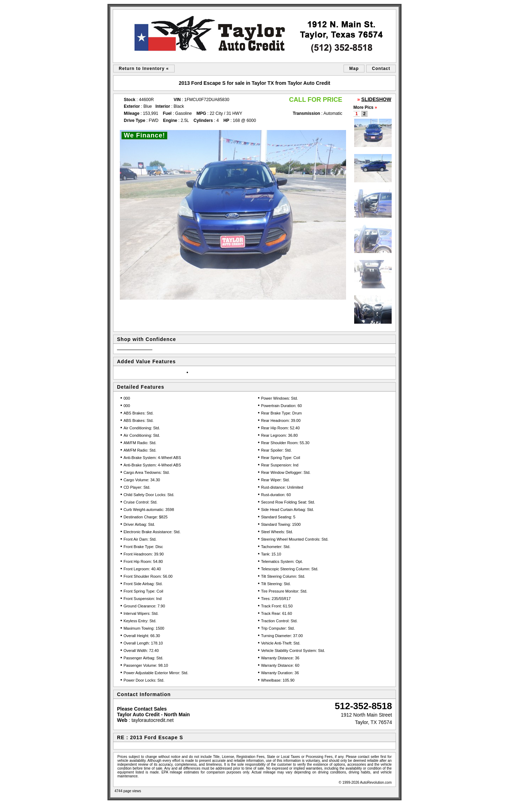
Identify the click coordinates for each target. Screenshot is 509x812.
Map (354, 69)
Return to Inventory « (144, 69)
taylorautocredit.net (153, 720)
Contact (381, 69)
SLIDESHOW (376, 99)
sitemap (116, 805)
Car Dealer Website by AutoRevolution (372, 805)
